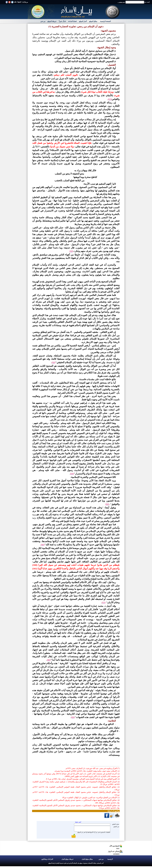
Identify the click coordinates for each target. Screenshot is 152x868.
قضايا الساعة (72, 21)
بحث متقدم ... (121, 2)
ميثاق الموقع (93, 21)
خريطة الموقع (52, 21)
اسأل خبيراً (62, 21)
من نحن (43, 21)
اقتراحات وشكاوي (47, 859)
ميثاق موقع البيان (87, 859)
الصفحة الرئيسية (105, 21)
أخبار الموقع (83, 21)
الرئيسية (110, 859)
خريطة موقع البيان (68, 859)
